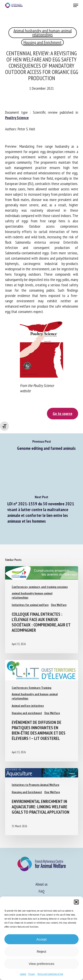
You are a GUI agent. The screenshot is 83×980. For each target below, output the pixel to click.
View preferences (42, 964)
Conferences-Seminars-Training (32, 688)
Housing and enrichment (27, 713)
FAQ (42, 891)
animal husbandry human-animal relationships (32, 595)
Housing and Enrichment (42, 42)
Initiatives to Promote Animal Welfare (36, 785)
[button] (76, 902)
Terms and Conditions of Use (50, 974)
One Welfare (59, 605)
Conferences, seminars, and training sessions (40, 587)
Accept (42, 939)
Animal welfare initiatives (28, 706)
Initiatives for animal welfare (30, 605)
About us (41, 884)
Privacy (32, 974)
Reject (41, 951)
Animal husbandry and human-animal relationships (43, 33)
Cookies (23, 974)
